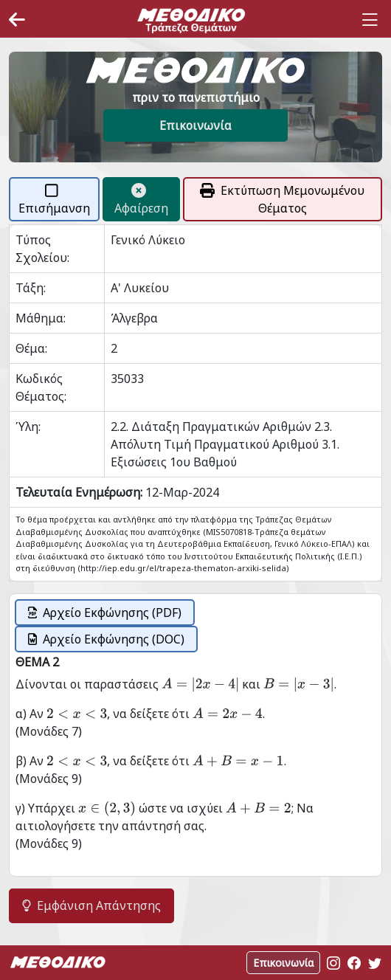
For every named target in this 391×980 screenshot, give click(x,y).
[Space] (191, 20)
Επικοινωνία (195, 125)
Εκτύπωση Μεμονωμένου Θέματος (282, 199)
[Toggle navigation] (370, 20)
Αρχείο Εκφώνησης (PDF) (105, 612)
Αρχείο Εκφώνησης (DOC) (106, 639)
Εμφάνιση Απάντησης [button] (91, 905)
